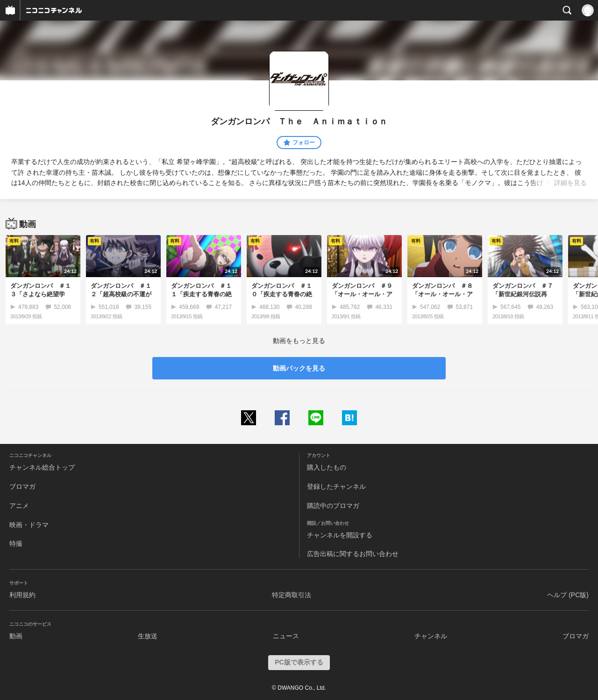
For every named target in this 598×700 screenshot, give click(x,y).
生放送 (148, 636)
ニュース (286, 636)
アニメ (19, 506)
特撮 (16, 543)
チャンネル (431, 636)
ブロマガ (22, 486)
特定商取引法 (292, 595)
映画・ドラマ (29, 525)
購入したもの (327, 467)
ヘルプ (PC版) (568, 595)
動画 (16, 636)
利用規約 (22, 595)
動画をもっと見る (299, 341)
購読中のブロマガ (333, 506)
